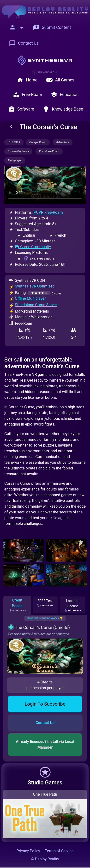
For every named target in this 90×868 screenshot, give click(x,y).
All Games (60, 80)
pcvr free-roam (49, 151)
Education (65, 95)
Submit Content (52, 27)
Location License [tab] (73, 605)
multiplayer (15, 160)
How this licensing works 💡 (45, 618)
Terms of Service (59, 851)
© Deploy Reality (45, 859)
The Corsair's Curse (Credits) (42, 627)
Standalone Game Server (36, 305)
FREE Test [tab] (45, 603)
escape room (38, 142)
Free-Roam (27, 95)
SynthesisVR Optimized (35, 286)
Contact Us (24, 43)
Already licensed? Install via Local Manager (45, 744)
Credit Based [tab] (17, 605)
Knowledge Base (63, 109)
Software (21, 109)
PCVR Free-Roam (48, 212)
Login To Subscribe (45, 704)
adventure (63, 142)
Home (27, 80)
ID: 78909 (14, 142)
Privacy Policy (28, 851)
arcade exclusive (18, 151)
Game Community (33, 247)
